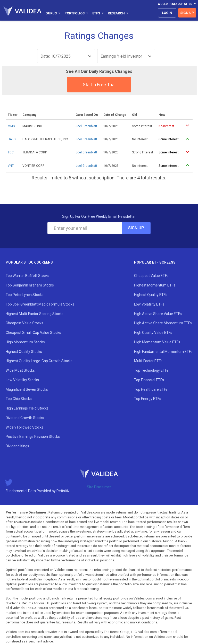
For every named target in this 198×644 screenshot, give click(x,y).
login (167, 13)
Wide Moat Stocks (20, 370)
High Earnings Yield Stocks (27, 408)
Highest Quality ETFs (151, 295)
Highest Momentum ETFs (155, 285)
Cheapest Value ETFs (151, 276)
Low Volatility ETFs (149, 304)
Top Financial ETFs (149, 380)
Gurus (53, 13)
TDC (11, 152)
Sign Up (136, 228)
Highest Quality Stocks (24, 352)
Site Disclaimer (99, 487)
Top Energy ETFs (148, 399)
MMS (11, 126)
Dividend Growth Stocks (25, 418)
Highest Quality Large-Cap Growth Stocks (39, 361)
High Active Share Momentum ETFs (163, 323)
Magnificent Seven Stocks (27, 389)
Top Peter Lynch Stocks (25, 295)
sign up (187, 13)
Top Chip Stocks (19, 399)
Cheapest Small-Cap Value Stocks (33, 333)
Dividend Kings (17, 446)
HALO (12, 139)
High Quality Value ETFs (153, 333)
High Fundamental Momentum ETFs (163, 352)
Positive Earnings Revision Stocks (33, 437)
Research (118, 13)
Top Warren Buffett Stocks (27, 276)
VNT (11, 166)
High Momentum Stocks (25, 342)
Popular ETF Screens (155, 262)
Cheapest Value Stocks (24, 323)
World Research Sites (177, 4)
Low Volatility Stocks (22, 380)
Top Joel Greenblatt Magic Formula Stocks (40, 304)
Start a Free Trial (99, 85)
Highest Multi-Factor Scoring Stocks (35, 314)
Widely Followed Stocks (24, 427)
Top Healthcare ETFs (151, 389)
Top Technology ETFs (151, 370)
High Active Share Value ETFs (158, 314)
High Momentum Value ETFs (157, 342)
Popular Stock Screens (29, 262)
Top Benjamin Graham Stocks (30, 285)
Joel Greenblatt (86, 126)
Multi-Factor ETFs (148, 361)
